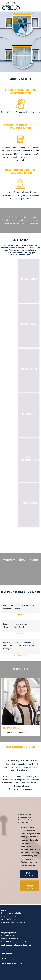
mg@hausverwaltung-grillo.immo (16, 945)
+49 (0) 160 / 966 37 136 (17, 942)
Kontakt (26, 770)
